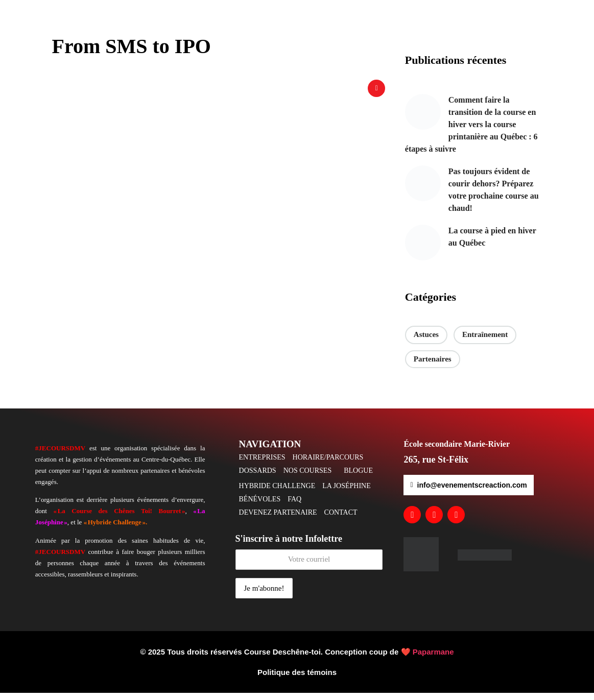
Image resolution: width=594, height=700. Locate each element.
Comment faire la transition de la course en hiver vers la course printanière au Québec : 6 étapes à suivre (471, 131)
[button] (331, 465)
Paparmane (433, 659)
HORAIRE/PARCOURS (328, 464)
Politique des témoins (297, 679)
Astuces (426, 342)
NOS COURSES (308, 478)
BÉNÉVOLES (260, 506)
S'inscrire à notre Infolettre (309, 559)
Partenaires (433, 366)
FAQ (294, 506)
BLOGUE (358, 478)
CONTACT (341, 520)
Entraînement (485, 342)
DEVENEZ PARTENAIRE (278, 520)
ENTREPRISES (262, 464)
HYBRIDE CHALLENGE (277, 493)
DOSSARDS (258, 478)
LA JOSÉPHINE (347, 493)
